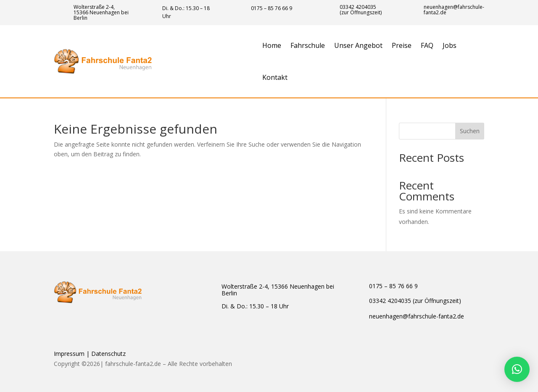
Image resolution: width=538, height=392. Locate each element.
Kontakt (275, 77)
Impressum (69, 354)
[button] (517, 369)
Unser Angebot (358, 45)
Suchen (470, 131)
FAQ (427, 45)
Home (272, 45)
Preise (402, 45)
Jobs (450, 45)
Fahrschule (308, 45)
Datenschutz (108, 354)
